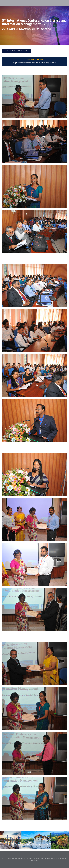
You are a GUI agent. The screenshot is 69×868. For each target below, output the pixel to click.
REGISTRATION (30, 3)
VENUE (38, 3)
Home (5, 3)
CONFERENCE (11, 3)
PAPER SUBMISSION (20, 3)
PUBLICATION (59, 3)
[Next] (67, 840)
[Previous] (2, 840)
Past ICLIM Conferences (48, 3)
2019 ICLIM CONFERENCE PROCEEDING (16, 51)
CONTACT (66, 3)
